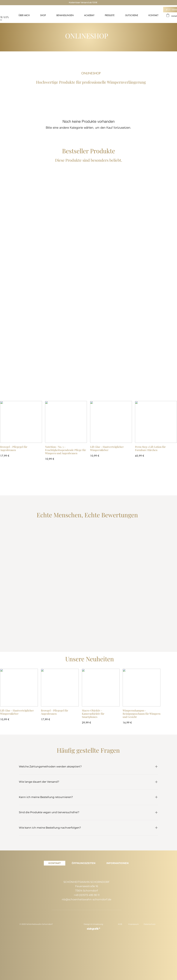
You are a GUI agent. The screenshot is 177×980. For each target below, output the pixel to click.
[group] (89, 431)
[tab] (55, 863)
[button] (168, 15)
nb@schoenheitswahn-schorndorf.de (87, 899)
